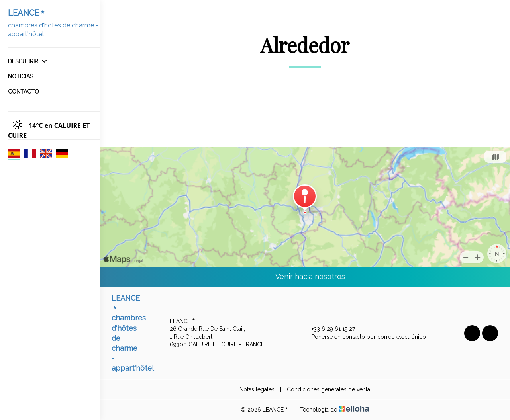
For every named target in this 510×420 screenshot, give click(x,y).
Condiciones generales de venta (329, 389)
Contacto (24, 92)
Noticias (21, 76)
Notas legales (257, 389)
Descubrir (27, 61)
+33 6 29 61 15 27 (329, 329)
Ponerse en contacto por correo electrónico (364, 337)
